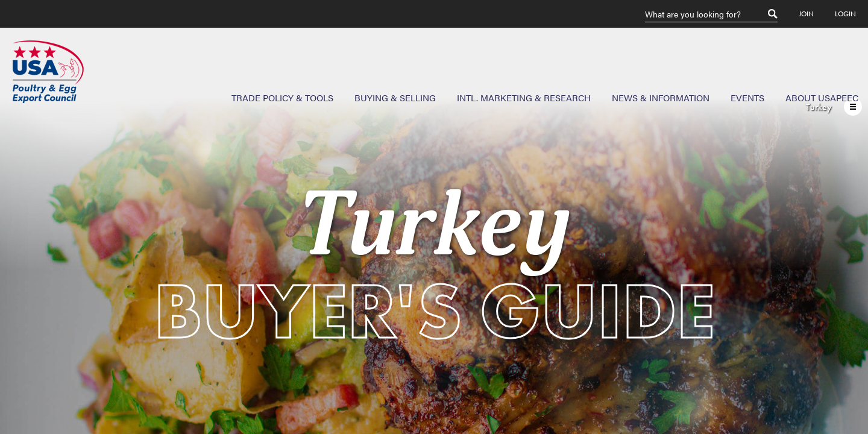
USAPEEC (48, 72)
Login (845, 14)
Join (806, 14)
